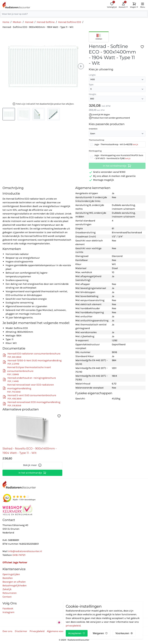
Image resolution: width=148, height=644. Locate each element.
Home (6, 22)
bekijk (135, 144)
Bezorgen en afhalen (14, 582)
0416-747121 (19, 555)
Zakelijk (7, 589)
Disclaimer (21, 631)
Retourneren (10, 593)
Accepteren (77, 633)
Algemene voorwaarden (60, 631)
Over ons (7, 631)
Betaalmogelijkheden (15, 585)
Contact (7, 597)
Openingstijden (11, 574)
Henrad (29, 22)
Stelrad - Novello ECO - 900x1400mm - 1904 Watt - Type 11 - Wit (30, 451)
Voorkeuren (124, 633)
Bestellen (8, 578)
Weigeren (100, 633)
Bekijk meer (32, 465)
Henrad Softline (46, 22)
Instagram (8, 612)
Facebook (8, 608)
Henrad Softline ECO (70, 22)
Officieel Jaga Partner (15, 562)
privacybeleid (73, 626)
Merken (17, 22)
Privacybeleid (37, 631)
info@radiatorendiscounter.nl (25, 551)
